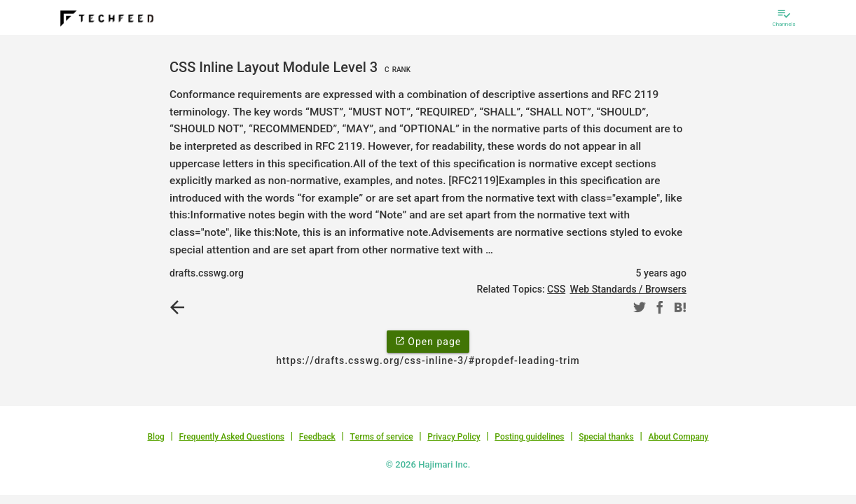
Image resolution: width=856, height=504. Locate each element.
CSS (556, 289)
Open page (428, 341)
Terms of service (381, 437)
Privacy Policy (454, 437)
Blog (156, 437)
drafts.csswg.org (207, 273)
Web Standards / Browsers (628, 289)
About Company (678, 437)
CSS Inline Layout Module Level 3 (292, 67)
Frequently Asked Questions (232, 437)
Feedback (317, 437)
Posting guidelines (529, 437)
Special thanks (606, 437)
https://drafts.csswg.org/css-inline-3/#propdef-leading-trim (428, 360)
